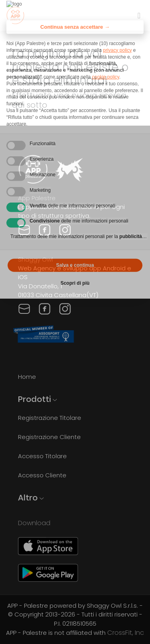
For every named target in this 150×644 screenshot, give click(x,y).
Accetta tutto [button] (109, 253)
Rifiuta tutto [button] (41, 253)
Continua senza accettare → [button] (75, 15)
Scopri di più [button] (75, 271)
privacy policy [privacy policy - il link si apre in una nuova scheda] (117, 38)
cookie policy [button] (106, 65)
